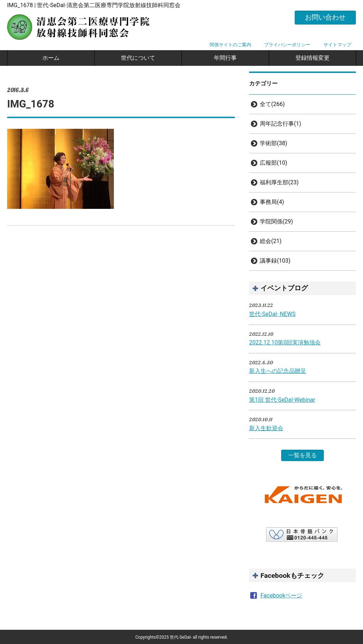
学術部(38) (273, 143)
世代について (138, 58)
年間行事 (225, 58)
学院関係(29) (276, 221)
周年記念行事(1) (280, 124)
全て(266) (272, 104)
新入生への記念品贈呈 (278, 371)
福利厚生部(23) (279, 182)
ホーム (51, 58)
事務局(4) (272, 202)
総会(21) (271, 241)
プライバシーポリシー (287, 45)
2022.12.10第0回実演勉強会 (285, 342)
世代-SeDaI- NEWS (272, 314)
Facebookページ (281, 595)
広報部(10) (273, 163)
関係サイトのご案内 (230, 45)
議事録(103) (275, 261)
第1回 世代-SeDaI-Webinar (282, 400)
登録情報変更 (312, 58)
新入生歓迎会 (266, 428)
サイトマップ (337, 45)
